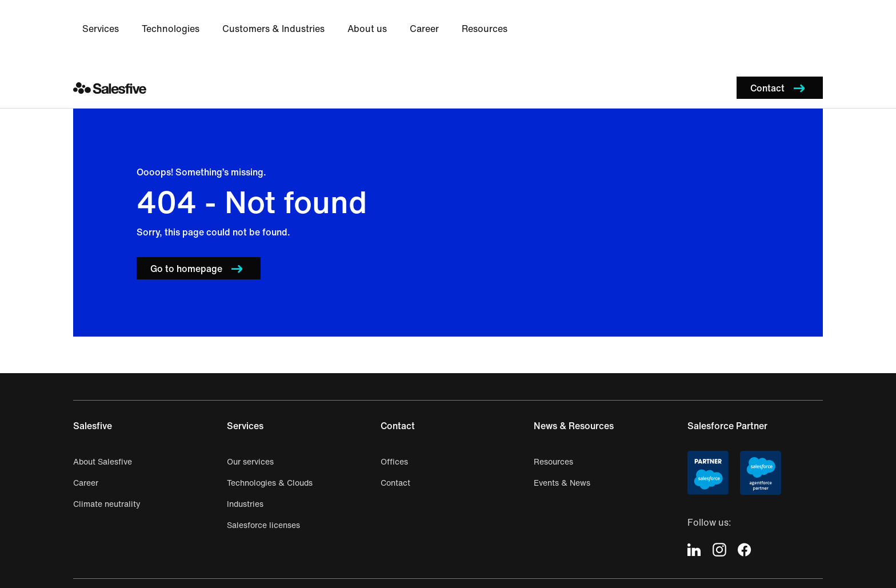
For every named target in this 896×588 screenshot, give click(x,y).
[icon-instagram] (719, 481)
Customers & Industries (475, 19)
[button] (780, 19)
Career (626, 19)
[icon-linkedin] (694, 481)
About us (569, 19)
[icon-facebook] (745, 481)
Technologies (372, 19)
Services (302, 19)
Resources (686, 19)
